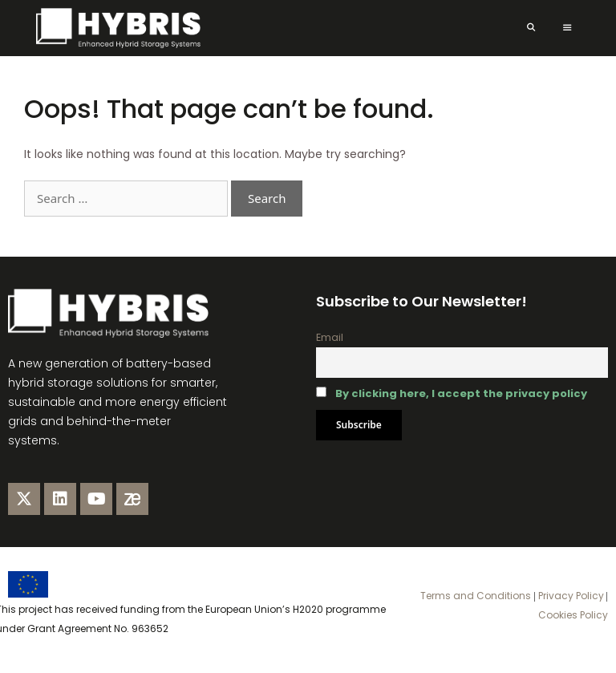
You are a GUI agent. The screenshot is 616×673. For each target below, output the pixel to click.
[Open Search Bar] (531, 28)
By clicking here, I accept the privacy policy (461, 393)
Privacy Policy (570, 596)
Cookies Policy (573, 615)
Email (330, 337)
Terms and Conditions (476, 596)
